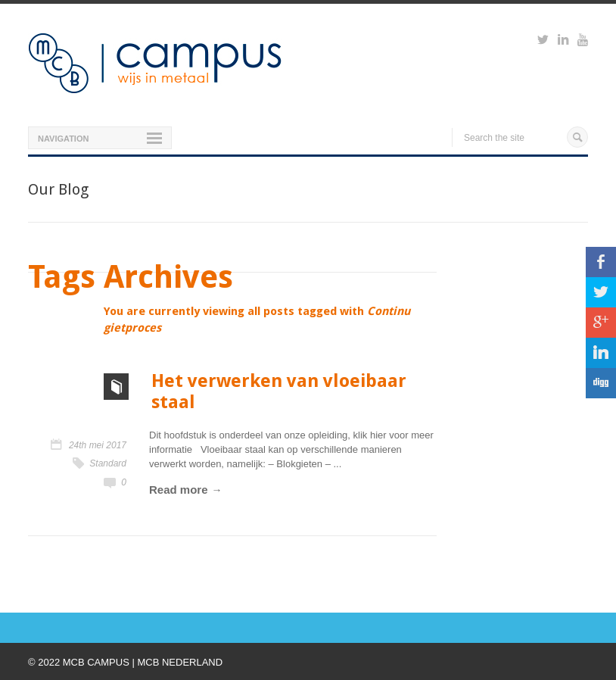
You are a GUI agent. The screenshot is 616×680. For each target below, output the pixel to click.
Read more (179, 490)
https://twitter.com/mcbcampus (543, 42)
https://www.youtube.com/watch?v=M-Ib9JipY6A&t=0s (583, 42)
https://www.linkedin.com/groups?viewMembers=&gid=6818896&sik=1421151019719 (563, 42)
